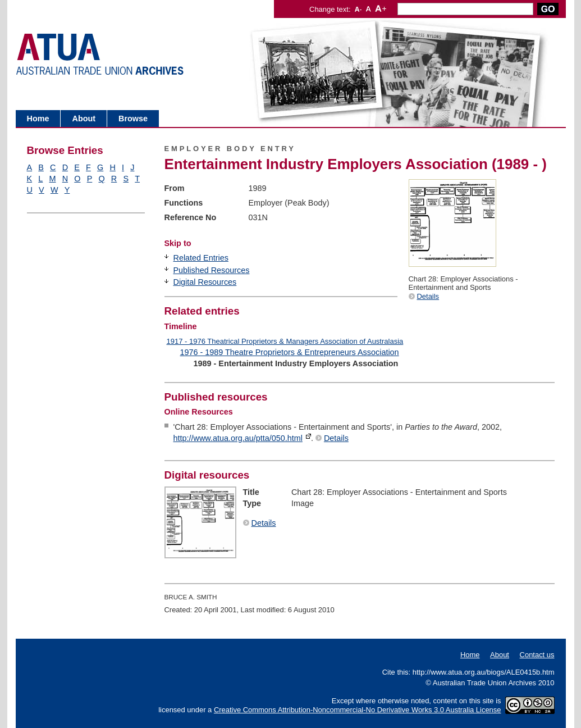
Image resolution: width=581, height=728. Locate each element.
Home (38, 119)
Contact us (537, 655)
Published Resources (212, 270)
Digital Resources (205, 282)
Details (428, 296)
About (84, 119)
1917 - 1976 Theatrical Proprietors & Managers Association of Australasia (285, 341)
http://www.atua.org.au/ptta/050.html (238, 438)
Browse (133, 119)
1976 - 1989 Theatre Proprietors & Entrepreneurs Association (290, 352)
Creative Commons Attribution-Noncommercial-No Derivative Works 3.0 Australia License (358, 710)
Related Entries (201, 258)
